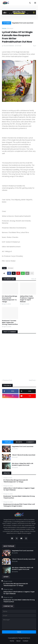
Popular (8, 442)
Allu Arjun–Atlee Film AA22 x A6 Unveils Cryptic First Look (22, 464)
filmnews (10, 28)
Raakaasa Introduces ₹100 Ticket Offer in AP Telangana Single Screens (19, 505)
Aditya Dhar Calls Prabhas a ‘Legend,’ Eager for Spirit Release (27, 299)
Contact (25, 641)
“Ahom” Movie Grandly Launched (24, 455)
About (18, 641)
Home (4, 28)
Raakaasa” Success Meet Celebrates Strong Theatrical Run (10, 322)
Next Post (32, 380)
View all (34, 279)
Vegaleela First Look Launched (23, 23)
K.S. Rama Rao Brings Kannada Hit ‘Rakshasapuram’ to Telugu (10, 299)
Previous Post (7, 380)
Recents (19, 442)
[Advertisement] (19, 419)
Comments (30, 442)
